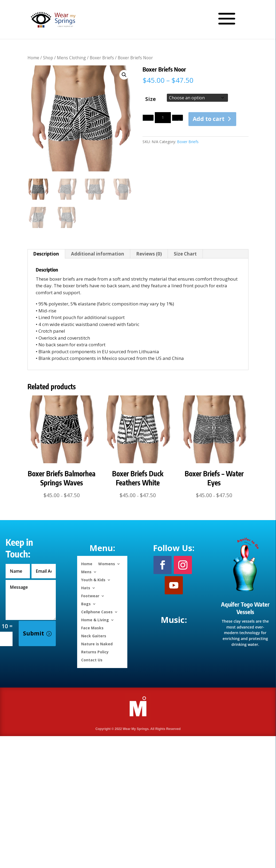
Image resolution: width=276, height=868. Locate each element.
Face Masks (92, 628)
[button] (124, 75)
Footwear (90, 596)
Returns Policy (95, 652)
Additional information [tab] (98, 254)
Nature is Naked (97, 644)
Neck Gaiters (94, 636)
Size (151, 99)
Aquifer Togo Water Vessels (245, 608)
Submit (33, 633)
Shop (48, 58)
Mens (86, 572)
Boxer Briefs (102, 58)
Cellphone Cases (97, 612)
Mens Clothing (71, 58)
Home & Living (95, 620)
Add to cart (209, 119)
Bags (86, 604)
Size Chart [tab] (185, 254)
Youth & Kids (93, 580)
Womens (107, 563)
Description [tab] (46, 254)
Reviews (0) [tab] (149, 254)
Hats (86, 588)
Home (33, 58)
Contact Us (92, 660)
